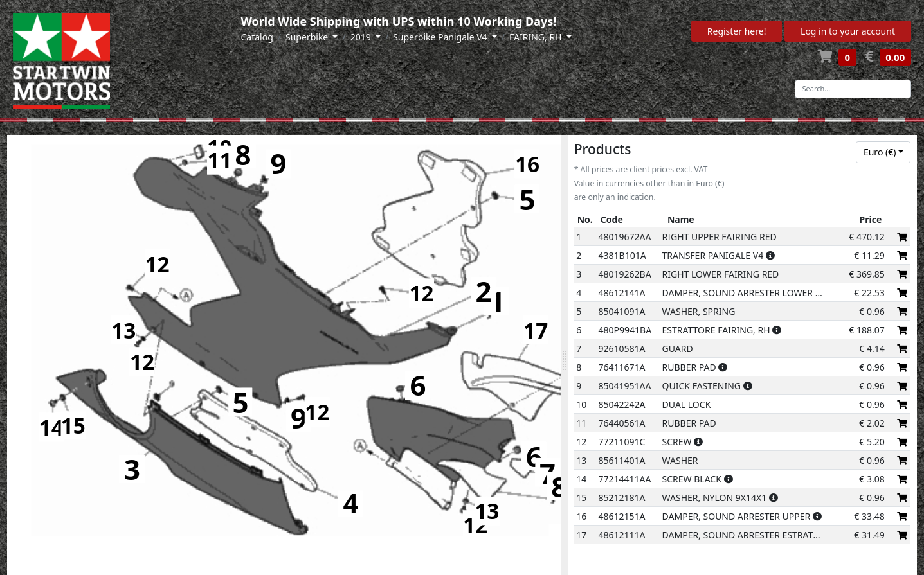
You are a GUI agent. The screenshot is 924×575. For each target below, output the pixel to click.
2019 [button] (362, 37)
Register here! (737, 31)
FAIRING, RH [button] (537, 37)
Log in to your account (848, 31)
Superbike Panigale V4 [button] (441, 37)
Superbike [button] (308, 37)
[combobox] (883, 152)
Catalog (257, 37)
